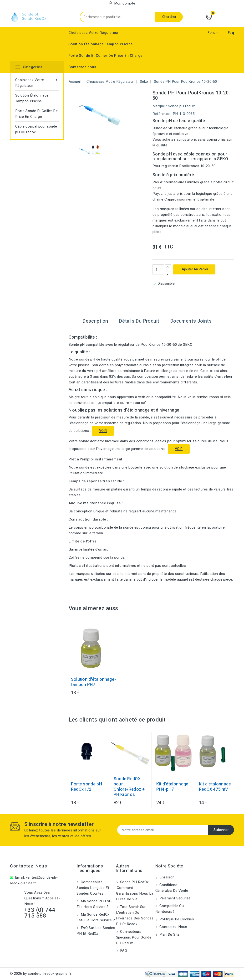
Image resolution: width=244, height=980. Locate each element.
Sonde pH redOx (181, 106)
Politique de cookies (176, 919)
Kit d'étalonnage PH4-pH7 (172, 787)
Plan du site (169, 934)
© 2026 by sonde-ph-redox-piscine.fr (41, 974)
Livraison (167, 877)
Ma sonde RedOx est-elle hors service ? (96, 917)
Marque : (160, 106)
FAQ (123, 951)
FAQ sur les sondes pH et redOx (96, 931)
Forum (213, 33)
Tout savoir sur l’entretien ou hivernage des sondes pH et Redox (135, 915)
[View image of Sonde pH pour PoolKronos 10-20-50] (86, 152)
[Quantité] (158, 269)
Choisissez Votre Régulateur (94, 33)
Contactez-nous (29, 866)
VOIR (103, 431)
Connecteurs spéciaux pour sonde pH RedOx (134, 937)
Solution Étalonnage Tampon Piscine (101, 44)
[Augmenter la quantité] (168, 268)
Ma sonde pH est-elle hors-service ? (94, 904)
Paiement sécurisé (175, 898)
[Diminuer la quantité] (168, 275)
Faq (231, 33)
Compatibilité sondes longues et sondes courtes (93, 888)
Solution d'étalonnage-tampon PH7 (94, 682)
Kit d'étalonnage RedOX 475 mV (215, 787)
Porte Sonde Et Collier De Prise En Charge (105, 56)
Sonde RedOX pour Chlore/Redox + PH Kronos (129, 787)
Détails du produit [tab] (139, 321)
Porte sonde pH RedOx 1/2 (86, 787)
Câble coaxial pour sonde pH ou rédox (36, 129)
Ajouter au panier (195, 269)
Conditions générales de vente (172, 888)
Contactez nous (82, 67)
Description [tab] (95, 321)
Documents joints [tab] (191, 321)
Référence (161, 114)
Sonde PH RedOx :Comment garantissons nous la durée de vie (135, 891)
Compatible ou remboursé (170, 909)
